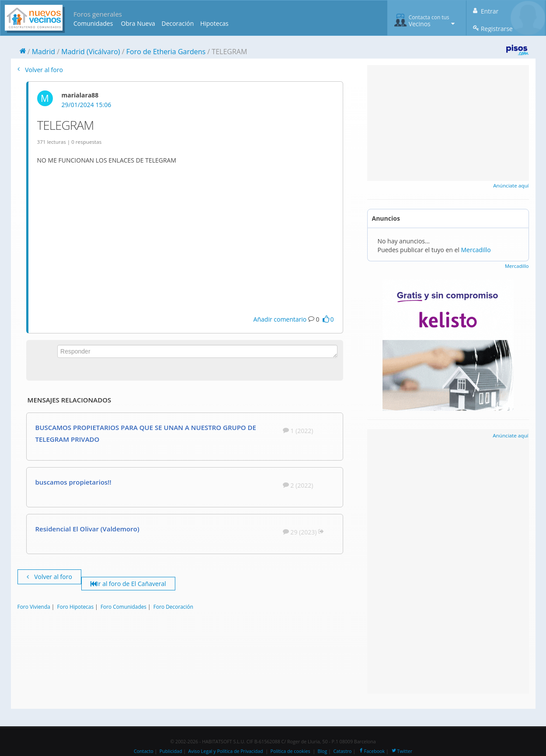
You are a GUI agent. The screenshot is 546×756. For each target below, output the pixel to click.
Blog (323, 751)
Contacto (144, 751)
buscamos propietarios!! (73, 482)
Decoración (177, 23)
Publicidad (171, 751)
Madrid (43, 52)
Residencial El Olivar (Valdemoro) (87, 529)
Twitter (402, 751)
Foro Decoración (173, 607)
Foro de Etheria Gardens (166, 52)
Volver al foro (40, 70)
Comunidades (93, 23)
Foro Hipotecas (75, 607)
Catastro (343, 751)
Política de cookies (290, 751)
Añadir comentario (280, 319)
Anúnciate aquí (511, 186)
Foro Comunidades (123, 607)
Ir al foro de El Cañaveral (128, 584)
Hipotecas (214, 23)
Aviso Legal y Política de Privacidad (226, 751)
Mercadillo (476, 250)
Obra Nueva (138, 23)
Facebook (371, 751)
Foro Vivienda (34, 607)
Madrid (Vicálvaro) (90, 52)
